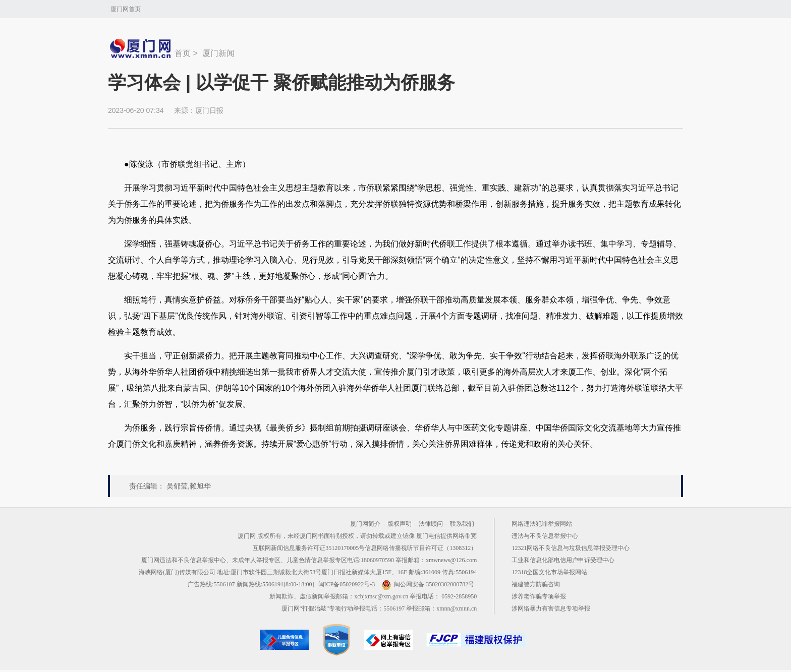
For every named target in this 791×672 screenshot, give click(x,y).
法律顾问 (431, 524)
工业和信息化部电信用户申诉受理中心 (563, 560)
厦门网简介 (365, 524)
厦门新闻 (218, 53)
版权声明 (400, 524)
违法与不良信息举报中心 (545, 536)
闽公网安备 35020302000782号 (428, 584)
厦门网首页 (126, 9)
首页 (183, 53)
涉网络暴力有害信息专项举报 (551, 608)
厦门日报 (209, 110)
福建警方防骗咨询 (536, 584)
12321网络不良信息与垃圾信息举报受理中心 (571, 548)
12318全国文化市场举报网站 (549, 572)
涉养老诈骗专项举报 (539, 596)
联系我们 (462, 524)
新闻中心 (141, 48)
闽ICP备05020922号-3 (347, 584)
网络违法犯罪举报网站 (542, 524)
